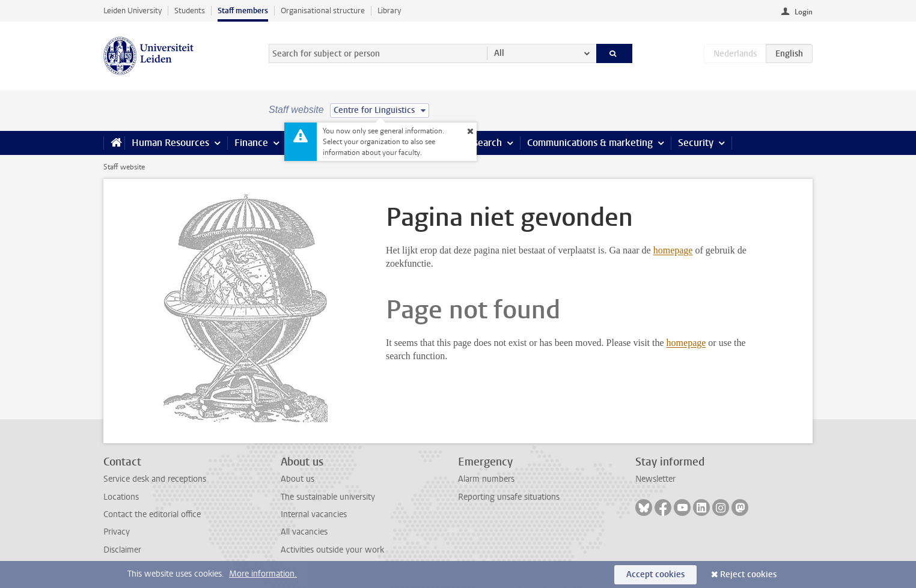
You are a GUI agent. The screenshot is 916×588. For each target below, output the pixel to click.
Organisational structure (323, 11)
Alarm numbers (486, 479)
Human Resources (170, 143)
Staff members (243, 11)
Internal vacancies (314, 514)
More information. (263, 574)
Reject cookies (748, 574)
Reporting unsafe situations (509, 497)
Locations (121, 497)
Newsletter (655, 479)
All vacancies (304, 532)
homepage (673, 250)
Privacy (117, 532)
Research (482, 143)
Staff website (124, 167)
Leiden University (133, 11)
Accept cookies (655, 574)
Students (190, 11)
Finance (251, 143)
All (499, 53)
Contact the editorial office (152, 514)
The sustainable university (328, 497)
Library (389, 11)
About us (298, 479)
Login (804, 12)
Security (696, 143)
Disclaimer (122, 550)
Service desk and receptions (155, 479)
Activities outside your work (332, 550)
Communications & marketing (590, 143)
